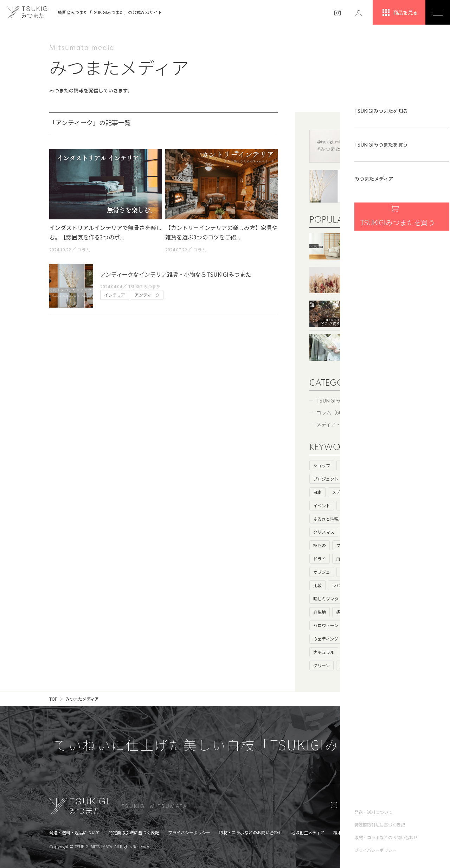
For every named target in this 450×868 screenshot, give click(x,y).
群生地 (320, 612)
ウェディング (326, 639)
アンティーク (357, 652)
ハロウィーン (326, 625)
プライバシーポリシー (189, 832)
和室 (349, 532)
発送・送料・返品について (75, 832)
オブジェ (322, 572)
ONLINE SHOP (374, 806)
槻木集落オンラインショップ (361, 832)
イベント (322, 505)
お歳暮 (386, 625)
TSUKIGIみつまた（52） (343, 400)
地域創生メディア (308, 832)
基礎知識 (357, 479)
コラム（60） (332, 412)
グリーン (322, 665)
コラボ (365, 492)
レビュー (340, 585)
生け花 (365, 585)
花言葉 (369, 599)
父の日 (346, 665)
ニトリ (386, 545)
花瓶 (388, 639)
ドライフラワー (378, 532)
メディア (340, 492)
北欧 (373, 612)
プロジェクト (326, 479)
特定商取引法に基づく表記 (134, 832)
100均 (388, 558)
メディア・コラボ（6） (342, 424)
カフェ (378, 505)
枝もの (320, 545)
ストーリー (382, 465)
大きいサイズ (376, 572)
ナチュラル (324, 652)
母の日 (347, 572)
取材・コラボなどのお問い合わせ (251, 832)
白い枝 (342, 558)
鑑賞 (340, 612)
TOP (53, 699)
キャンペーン (361, 639)
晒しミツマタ (326, 599)
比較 (317, 585)
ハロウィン (359, 625)
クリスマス (324, 532)
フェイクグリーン (353, 545)
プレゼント (359, 519)
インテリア (351, 505)
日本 (317, 492)
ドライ (320, 558)
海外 (380, 479)
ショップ (322, 465)
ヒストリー (351, 465)
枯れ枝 (365, 558)
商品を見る (399, 12)
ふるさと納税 (326, 519)
